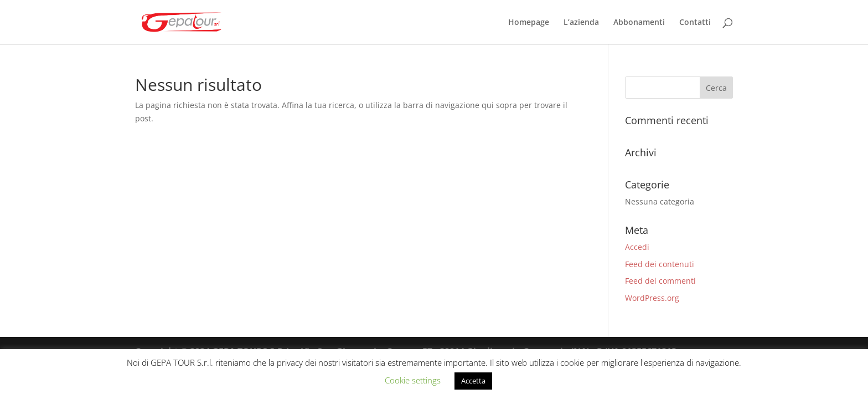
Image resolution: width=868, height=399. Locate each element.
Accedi (637, 247)
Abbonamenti (639, 23)
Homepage (529, 23)
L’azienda (581, 23)
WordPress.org (652, 298)
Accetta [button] (473, 381)
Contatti (695, 23)
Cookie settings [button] (413, 380)
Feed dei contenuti (660, 264)
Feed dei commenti (660, 281)
